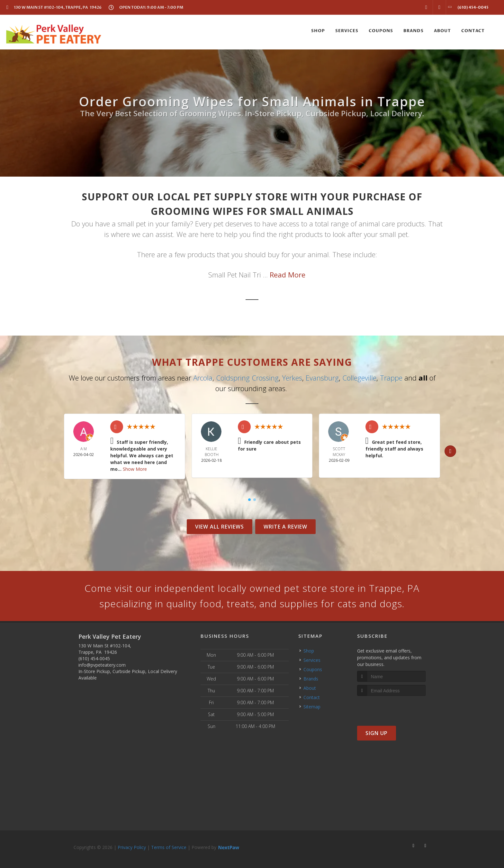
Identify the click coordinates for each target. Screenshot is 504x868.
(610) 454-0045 (94, 658)
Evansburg (322, 378)
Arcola (203, 378)
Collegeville (359, 378)
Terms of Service (169, 847)
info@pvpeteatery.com (102, 665)
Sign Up (377, 733)
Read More (288, 275)
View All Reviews (220, 527)
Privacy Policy (132, 847)
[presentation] (391, 708)
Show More (135, 469)
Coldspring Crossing (247, 378)
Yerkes (292, 378)
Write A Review (285, 527)
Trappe (391, 378)
